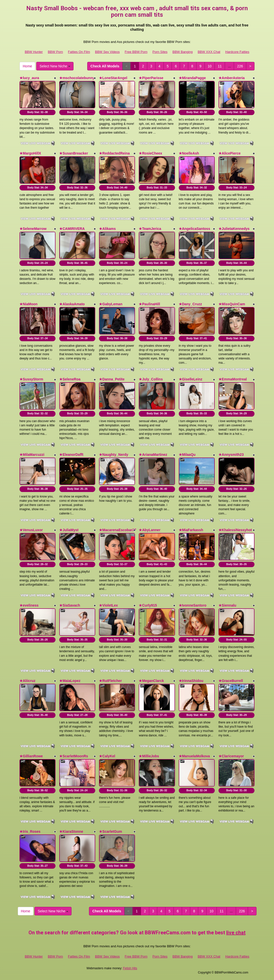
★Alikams (107, 229)
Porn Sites (160, 52)
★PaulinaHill (149, 304)
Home (27, 66)
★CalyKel (107, 756)
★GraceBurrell (231, 681)
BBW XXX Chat (209, 52)
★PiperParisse (151, 78)
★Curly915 (148, 605)
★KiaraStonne (71, 831)
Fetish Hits (130, 968)
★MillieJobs (149, 756)
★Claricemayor (231, 756)
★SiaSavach (70, 605)
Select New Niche (55, 66)
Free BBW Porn (136, 52)
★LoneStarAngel (113, 78)
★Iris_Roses (30, 831)
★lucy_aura (29, 78)
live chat (236, 933)
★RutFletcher (110, 681)
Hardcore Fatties (237, 52)
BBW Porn (55, 52)
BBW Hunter (34, 52)
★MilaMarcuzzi (32, 455)
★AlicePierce (230, 153)
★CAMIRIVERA (72, 229)
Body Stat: (37, 112)
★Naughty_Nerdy (113, 455)
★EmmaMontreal (233, 379)
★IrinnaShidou (191, 681)
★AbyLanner (149, 530)
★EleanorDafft (71, 455)
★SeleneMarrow (33, 229)
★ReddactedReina (114, 153)
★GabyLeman (111, 304)
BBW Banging (183, 52)
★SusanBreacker (74, 153)
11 (220, 66)
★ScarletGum (110, 831)
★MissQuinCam (232, 304)
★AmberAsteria (232, 78)
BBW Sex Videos (107, 52)
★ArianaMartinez (153, 455)
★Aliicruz (27, 681)
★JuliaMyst (69, 530)
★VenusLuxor (31, 530)
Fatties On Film (79, 52)
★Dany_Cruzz (190, 304)
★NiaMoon (28, 304)
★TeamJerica (150, 229)
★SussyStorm (31, 379)
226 (240, 66)
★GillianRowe (31, 756)
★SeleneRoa (70, 379)
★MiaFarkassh (191, 530)
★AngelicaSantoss (194, 229)
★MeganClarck (151, 681)
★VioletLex (108, 605)
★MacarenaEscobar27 (117, 530)
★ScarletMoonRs (74, 756)
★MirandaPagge (192, 78)
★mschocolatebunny (77, 78)
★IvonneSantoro (193, 605)
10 (210, 66)
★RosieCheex (150, 153)
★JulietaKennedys (234, 229)
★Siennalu (227, 605)
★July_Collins (151, 379)
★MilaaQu (187, 455)
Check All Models (105, 66)
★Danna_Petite (112, 379)
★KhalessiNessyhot (235, 530)
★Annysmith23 (231, 455)
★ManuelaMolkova (194, 756)
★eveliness (29, 605)
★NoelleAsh (189, 153)
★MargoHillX (30, 153)
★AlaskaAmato (72, 304)
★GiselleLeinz (191, 379)
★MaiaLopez (70, 681)
